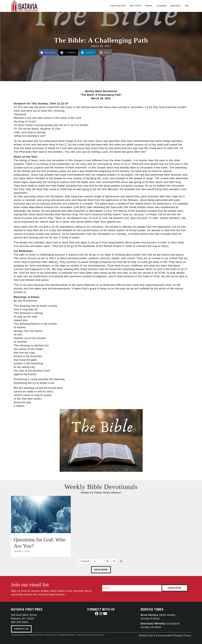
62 (114, 561)
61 (108, 561)
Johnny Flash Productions (94, 635)
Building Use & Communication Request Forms (165, 635)
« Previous (84, 561)
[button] (97, 613)
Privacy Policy (52, 635)
